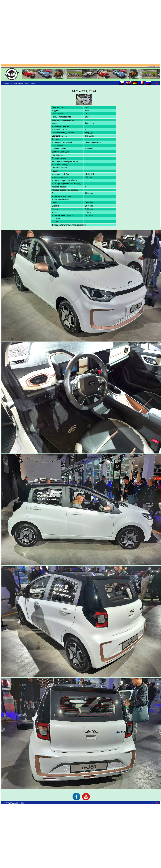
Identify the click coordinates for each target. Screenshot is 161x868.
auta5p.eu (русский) (153, 66)
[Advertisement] (80, 31)
